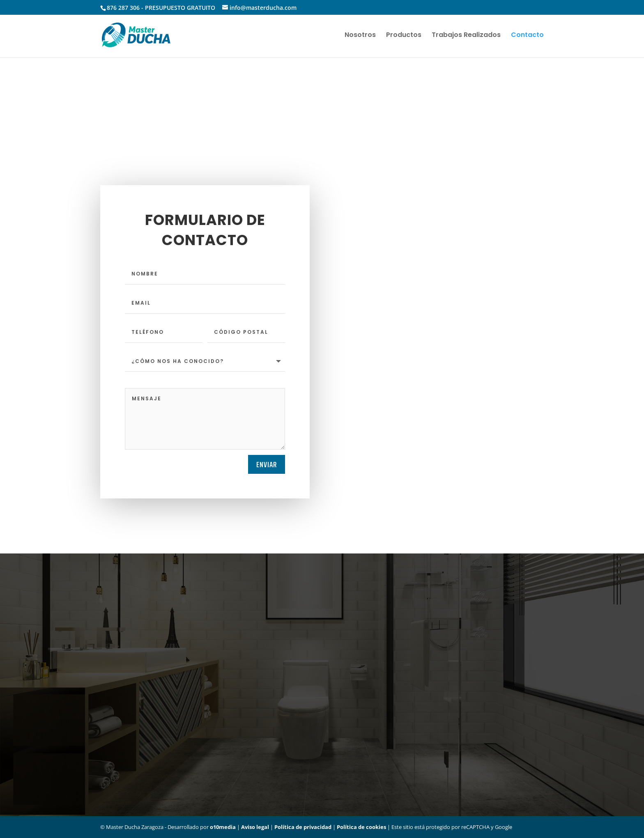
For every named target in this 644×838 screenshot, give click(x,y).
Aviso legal (255, 827)
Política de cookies (361, 827)
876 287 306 (123, 8)
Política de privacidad (303, 827)
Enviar (267, 464)
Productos (404, 36)
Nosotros (360, 36)
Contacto (527, 36)
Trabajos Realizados (466, 36)
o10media (223, 827)
